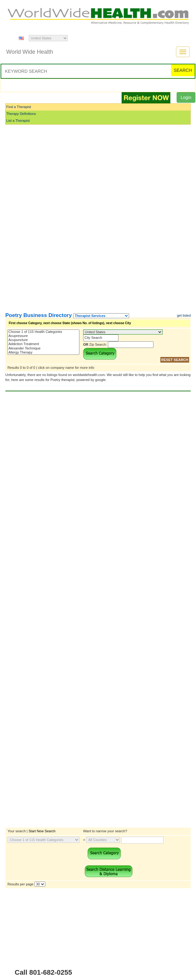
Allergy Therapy (43, 352)
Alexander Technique (43, 348)
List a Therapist (18, 121)
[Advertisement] (37, 219)
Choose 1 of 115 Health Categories (43, 332)
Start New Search (42, 831)
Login (186, 97)
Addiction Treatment (43, 344)
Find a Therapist (19, 107)
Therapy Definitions (21, 114)
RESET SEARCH (175, 360)
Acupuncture (43, 340)
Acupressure (43, 336)
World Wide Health (30, 52)
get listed (184, 315)
